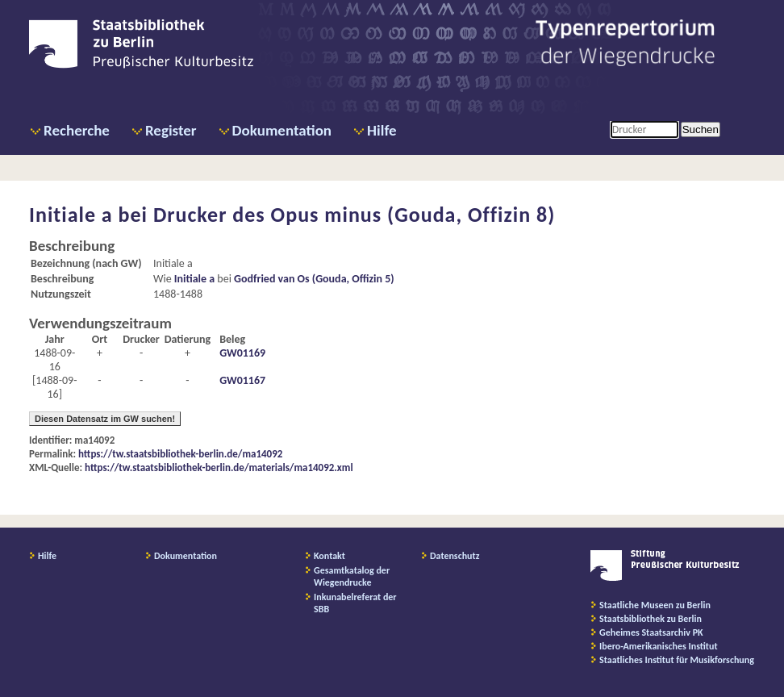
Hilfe (382, 130)
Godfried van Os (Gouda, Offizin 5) (314, 279)
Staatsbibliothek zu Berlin (651, 619)
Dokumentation (282, 130)
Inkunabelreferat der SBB (355, 603)
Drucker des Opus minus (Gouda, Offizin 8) (354, 215)
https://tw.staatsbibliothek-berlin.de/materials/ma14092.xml (219, 467)
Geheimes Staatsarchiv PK (651, 632)
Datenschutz (455, 556)
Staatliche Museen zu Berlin (655, 605)
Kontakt (329, 556)
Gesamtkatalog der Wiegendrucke (352, 576)
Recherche (77, 130)
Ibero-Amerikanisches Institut (659, 646)
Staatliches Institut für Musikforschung (677, 660)
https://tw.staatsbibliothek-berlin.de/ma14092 (180, 454)
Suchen (701, 129)
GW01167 (242, 380)
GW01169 (242, 353)
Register (171, 130)
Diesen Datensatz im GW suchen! (105, 419)
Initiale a (194, 279)
